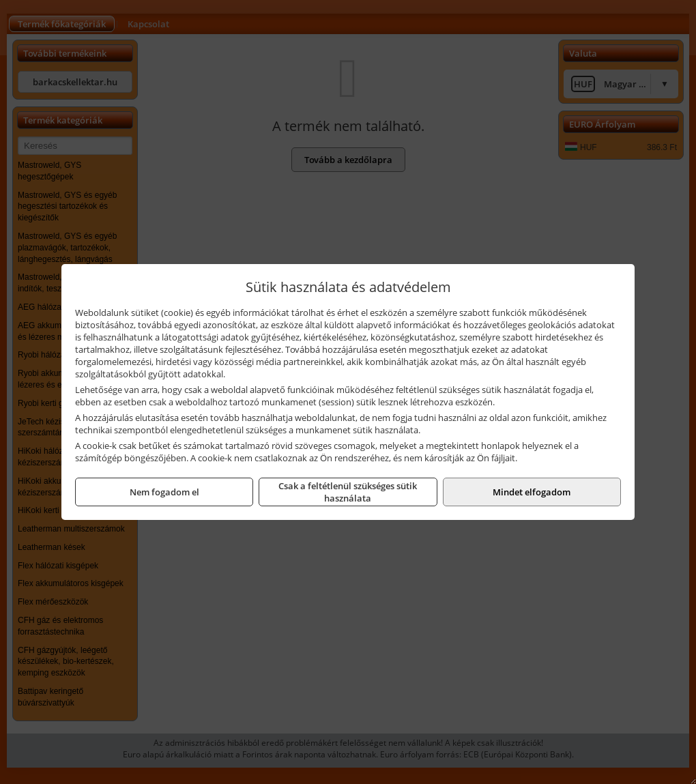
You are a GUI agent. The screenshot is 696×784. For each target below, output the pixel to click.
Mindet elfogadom (532, 492)
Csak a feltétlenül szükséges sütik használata (348, 492)
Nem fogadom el (164, 492)
